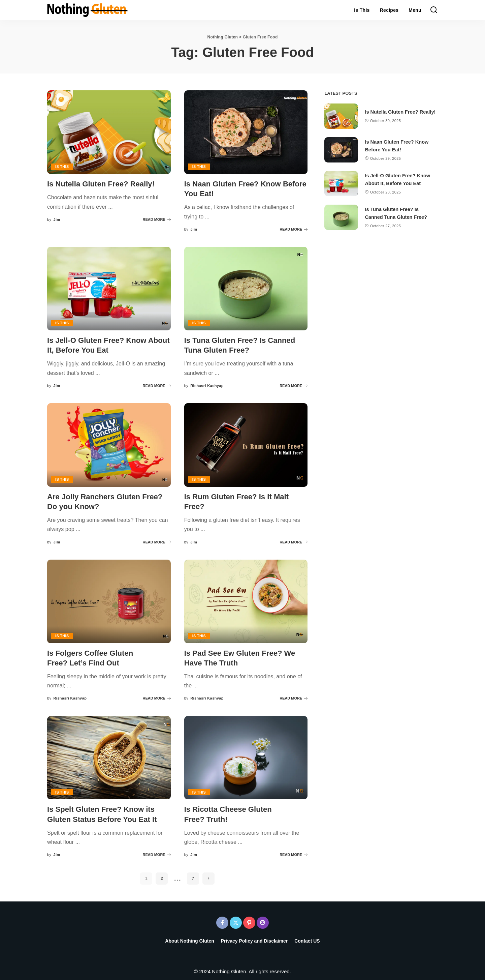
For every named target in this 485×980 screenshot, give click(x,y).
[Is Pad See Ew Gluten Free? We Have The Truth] (246, 601)
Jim (57, 219)
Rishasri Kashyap (207, 385)
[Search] (434, 10)
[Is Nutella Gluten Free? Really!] (109, 132)
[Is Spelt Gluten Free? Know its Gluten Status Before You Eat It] (109, 757)
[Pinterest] (249, 921)
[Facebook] (222, 921)
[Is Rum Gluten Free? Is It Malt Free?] (246, 445)
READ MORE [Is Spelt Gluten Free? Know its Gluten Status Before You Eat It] (156, 854)
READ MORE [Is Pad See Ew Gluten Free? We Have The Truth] (294, 697)
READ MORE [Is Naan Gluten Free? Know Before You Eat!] (294, 229)
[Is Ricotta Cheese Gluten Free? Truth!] (246, 757)
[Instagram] (263, 921)
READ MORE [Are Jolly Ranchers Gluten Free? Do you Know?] (156, 541)
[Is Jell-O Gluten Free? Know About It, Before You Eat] (109, 289)
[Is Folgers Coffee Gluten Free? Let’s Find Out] (109, 601)
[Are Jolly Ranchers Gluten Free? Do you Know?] (109, 445)
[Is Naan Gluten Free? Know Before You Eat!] (246, 132)
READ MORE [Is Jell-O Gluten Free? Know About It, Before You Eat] (156, 385)
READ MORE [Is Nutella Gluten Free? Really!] (156, 219)
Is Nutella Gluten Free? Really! (103, 184)
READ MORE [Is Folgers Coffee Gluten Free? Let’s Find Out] (156, 697)
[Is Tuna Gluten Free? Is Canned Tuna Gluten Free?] (246, 289)
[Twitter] (236, 921)
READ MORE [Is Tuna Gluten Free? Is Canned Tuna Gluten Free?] (294, 385)
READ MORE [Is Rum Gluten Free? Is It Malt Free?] (294, 541)
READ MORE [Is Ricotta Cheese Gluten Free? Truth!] (294, 854)
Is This (62, 167)
